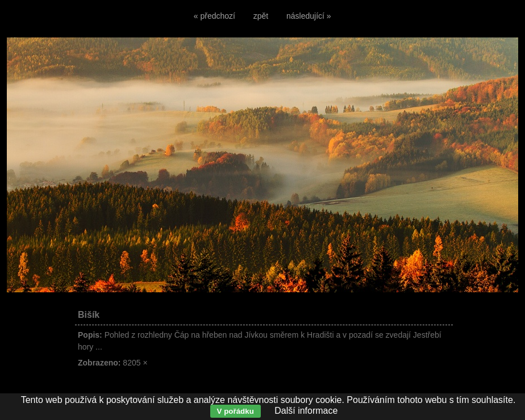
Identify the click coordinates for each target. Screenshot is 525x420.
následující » (309, 16)
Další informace (306, 411)
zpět (261, 16)
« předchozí (214, 16)
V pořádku (236, 411)
